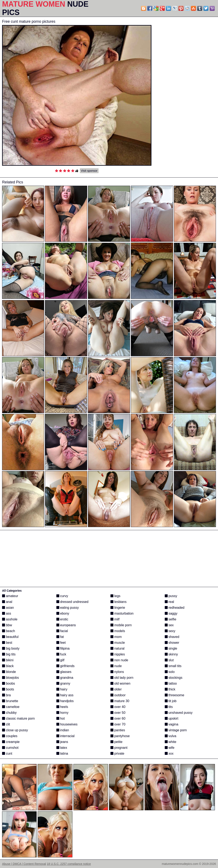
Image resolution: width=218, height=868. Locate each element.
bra (6, 695)
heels (62, 707)
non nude (119, 660)
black (8, 666)
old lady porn (122, 678)
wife (170, 748)
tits (169, 707)
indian (63, 730)
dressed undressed (72, 602)
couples (10, 736)
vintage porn (176, 730)
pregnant (119, 748)
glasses (64, 672)
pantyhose (120, 736)
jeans (62, 742)
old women (120, 683)
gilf (60, 660)
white (171, 742)
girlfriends (66, 666)
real (169, 602)
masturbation (122, 613)
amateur (10, 596)
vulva (171, 736)
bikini (8, 660)
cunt (7, 753)
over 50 (118, 713)
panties (118, 730)
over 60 (118, 718)
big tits (9, 654)
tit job (171, 701)
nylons (117, 672)
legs (115, 596)
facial (62, 631)
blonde (9, 672)
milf (115, 619)
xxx (169, 753)
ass (7, 613)
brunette (10, 701)
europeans (66, 625)
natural (117, 648)
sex (169, 625)
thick (170, 689)
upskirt (172, 718)
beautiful (10, 637)
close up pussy (15, 730)
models (118, 631)
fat (60, 637)
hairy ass (65, 695)
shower (172, 643)
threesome (175, 695)
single (171, 648)
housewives (67, 724)
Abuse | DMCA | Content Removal (24, 864)
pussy (171, 596)
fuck (61, 654)
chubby (9, 713)
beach (9, 631)
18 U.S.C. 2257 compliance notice (69, 864)
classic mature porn (18, 718)
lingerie (118, 608)
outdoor (118, 695)
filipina (63, 648)
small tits (173, 666)
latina (62, 753)
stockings (174, 678)
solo (170, 672)
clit (6, 724)
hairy (62, 689)
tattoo (171, 683)
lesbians (118, 602)
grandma (65, 678)
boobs (9, 683)
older (116, 689)
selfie (171, 619)
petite (116, 742)
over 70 (118, 724)
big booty (11, 648)
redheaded (175, 608)
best (7, 643)
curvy (62, 596)
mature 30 (120, 701)
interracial (66, 736)
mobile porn (121, 625)
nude (116, 666)
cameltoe (11, 707)
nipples (118, 654)
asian (8, 608)
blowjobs (11, 678)
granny (63, 683)
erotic (62, 619)
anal (7, 602)
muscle (118, 643)
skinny (171, 654)
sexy (170, 631)
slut (169, 660)
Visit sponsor (89, 171)
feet (61, 643)
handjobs (65, 701)
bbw (7, 625)
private (117, 753)
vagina (172, 724)
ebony (63, 613)
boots (8, 689)
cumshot (10, 748)
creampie (11, 742)
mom (116, 637)
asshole (10, 619)
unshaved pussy (179, 713)
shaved (172, 637)
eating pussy (68, 608)
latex (62, 748)
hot (61, 718)
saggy (171, 613)
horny (62, 713)
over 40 (118, 707)
